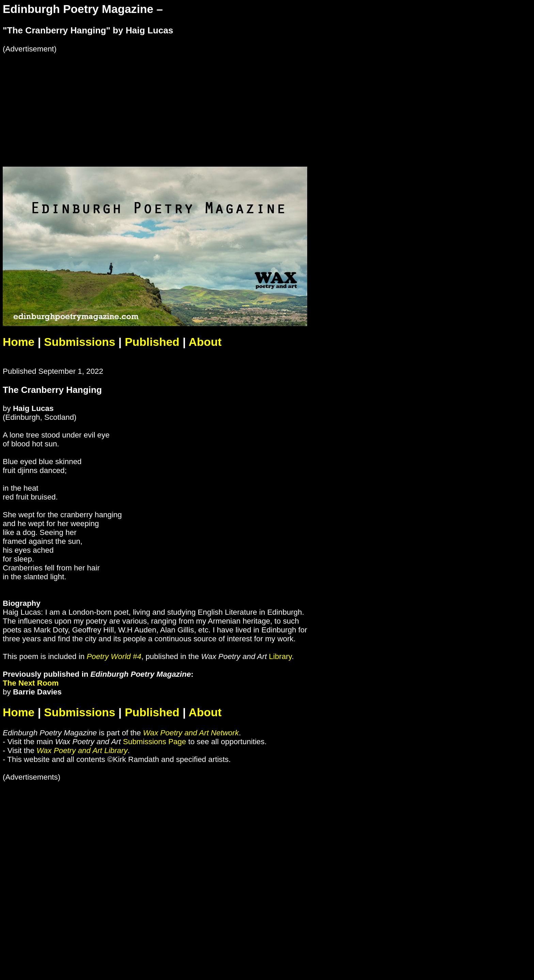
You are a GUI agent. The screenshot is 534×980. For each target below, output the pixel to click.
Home (19, 342)
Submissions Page (154, 742)
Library (280, 656)
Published (152, 342)
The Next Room (31, 683)
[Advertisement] (207, 101)
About (205, 342)
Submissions (80, 342)
